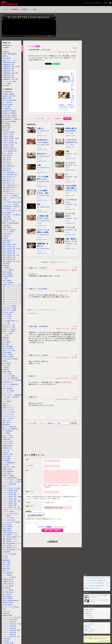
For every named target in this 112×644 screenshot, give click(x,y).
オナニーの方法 (7, 319)
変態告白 (5, 361)
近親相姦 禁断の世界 (89, 609)
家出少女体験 (6, 459)
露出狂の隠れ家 (88, 613)
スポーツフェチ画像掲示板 (10, 384)
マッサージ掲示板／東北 (10, 493)
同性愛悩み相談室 (8, 276)
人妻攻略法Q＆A (7, 219)
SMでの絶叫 (6, 86)
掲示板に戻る (58, 119)
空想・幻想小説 (7, 594)
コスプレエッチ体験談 (9, 376)
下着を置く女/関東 (8, 137)
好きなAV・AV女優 (8, 312)
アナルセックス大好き (9, 412)
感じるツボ (6, 486)
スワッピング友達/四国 (9, 635)
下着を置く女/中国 (8, 145)
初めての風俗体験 (8, 526)
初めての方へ (87, 628)
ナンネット (6, 9)
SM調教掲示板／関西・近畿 (10, 73)
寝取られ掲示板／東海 (9, 253)
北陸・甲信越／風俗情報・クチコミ (13, 537)
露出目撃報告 (6, 124)
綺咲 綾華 (36, 50)
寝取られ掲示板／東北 (9, 247)
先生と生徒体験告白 (8, 471)
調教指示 (5, 56)
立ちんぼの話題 (7, 524)
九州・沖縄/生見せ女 (9, 172)
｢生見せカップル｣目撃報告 (10, 196)
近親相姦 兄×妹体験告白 (10, 113)
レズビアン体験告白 (8, 270)
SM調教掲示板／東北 (8, 65)
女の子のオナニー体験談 (10, 308)
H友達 (4, 609)
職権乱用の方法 (7, 448)
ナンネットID (85, 3)
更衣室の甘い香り (8, 382)
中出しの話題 (6, 365)
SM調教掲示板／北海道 (9, 63)
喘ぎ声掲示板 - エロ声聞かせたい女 (13, 215)
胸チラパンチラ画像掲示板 (10, 429)
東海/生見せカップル (9, 183)
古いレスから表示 (39, 119)
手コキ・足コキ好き (8, 418)
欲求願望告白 (6, 461)
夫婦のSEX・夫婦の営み (9, 230)
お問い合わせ (87, 626)
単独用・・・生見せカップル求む (12, 198)
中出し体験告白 (7, 363)
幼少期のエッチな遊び (9, 467)
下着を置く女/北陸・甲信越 (10, 139)
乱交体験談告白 (7, 109)
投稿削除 (75, 48)
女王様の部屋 (6, 639)
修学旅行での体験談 (8, 476)
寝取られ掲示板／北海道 (10, 245)
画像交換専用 (6, 126)
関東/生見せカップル (9, 181)
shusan (44, 356)
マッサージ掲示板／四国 (10, 505)
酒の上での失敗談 (8, 348)
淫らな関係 (6, 465)
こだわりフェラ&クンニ (9, 416)
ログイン (106, 3)
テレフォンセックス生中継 (10, 204)
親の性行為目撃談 (8, 105)
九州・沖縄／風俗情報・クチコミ (12, 550)
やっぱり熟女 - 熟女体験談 (11, 397)
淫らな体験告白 (7, 342)
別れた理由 (6, 340)
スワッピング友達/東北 (9, 622)
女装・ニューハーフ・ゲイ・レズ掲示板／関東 (16, 293)
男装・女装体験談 (8, 274)
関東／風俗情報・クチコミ (10, 539)
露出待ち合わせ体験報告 (10, 122)
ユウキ (35, 268)
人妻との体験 (6, 217)
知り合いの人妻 (88, 611)
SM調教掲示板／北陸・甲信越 (11, 67)
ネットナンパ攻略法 (8, 512)
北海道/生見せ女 (7, 156)
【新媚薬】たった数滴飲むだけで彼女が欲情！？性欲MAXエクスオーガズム (66, 108)
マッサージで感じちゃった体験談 (12, 480)
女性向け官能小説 (8, 605)
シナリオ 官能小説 (8, 590)
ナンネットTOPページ (89, 632)
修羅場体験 (6, 266)
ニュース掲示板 (7, 575)
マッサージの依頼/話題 (9, 484)
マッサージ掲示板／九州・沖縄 (11, 507)
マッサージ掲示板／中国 (10, 503)
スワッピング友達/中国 (9, 632)
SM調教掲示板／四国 (8, 77)
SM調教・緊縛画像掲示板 (10, 54)
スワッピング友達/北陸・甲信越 (12, 624)
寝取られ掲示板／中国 (9, 257)
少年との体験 (6, 107)
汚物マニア (6, 404)
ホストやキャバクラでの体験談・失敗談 (14, 522)
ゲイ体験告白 (6, 268)
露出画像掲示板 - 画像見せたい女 (12, 119)
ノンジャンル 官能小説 (9, 577)
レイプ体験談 (6, 433)
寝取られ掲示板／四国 (9, 259)
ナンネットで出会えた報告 (10, 514)
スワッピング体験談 (8, 232)
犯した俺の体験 (7, 103)
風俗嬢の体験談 (7, 531)
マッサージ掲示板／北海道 (10, 490)
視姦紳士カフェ (7, 406)
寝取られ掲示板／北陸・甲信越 (11, 249)
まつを (35, 398)
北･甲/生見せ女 (7, 164)
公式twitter (93, 630)
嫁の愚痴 (5, 238)
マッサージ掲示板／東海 (10, 499)
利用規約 (86, 630)
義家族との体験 (7, 98)
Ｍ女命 (35, 327)
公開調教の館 (15, 9)
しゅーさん (36, 356)
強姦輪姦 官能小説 (8, 582)
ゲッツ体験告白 (7, 401)
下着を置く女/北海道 (9, 132)
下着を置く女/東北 (8, 134)
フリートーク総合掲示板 (10, 554)
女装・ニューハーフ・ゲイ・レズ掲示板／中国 (16, 300)
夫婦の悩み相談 (7, 234)
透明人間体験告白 (8, 596)
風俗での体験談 (7, 529)
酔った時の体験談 (8, 346)
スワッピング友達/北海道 (10, 620)
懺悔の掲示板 (6, 560)
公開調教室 (24, 9)
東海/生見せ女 (7, 162)
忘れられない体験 (8, 442)
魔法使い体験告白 (8, 599)
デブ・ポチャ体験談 (8, 391)
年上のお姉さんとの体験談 (10, 359)
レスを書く (67, 119)
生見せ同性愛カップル (9, 209)
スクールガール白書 (89, 617)
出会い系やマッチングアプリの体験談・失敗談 (16, 510)
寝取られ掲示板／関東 (9, 251)
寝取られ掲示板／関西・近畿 (11, 255)
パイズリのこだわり (8, 414)
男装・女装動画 (7, 281)
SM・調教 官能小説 (8, 592)
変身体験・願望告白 (8, 603)
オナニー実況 (6, 323)
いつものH (6, 336)
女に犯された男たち (8, 444)
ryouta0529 (42, 289)
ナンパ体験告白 (7, 516)
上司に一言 (6, 450)
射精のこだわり (7, 420)
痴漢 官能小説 (7, 588)
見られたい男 (6, 611)
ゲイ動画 (5, 278)
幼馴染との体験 (7, 469)
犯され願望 (6, 452)
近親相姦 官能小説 (8, 579)
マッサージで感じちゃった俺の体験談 (13, 482)
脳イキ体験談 (6, 58)
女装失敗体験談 (7, 272)
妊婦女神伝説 (6, 613)
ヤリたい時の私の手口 (9, 520)
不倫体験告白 (6, 225)
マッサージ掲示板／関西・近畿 (11, 501)
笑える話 (5, 556)
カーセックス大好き (8, 410)
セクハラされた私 (8, 435)
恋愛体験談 (6, 338)
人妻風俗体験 (6, 552)
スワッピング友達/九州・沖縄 (11, 637)
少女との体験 (6, 457)
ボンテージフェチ (8, 387)
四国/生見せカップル (9, 192)
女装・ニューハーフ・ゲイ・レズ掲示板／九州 (16, 304)
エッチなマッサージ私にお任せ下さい (13, 618)
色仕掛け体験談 (7, 213)
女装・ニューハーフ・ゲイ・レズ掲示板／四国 (16, 302)
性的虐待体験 (6, 440)
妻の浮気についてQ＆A (9, 221)
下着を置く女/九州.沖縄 (10, 149)
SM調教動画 (6, 52)
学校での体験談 (7, 473)
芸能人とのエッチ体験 (9, 351)
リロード (49, 119)
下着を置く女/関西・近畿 (10, 143)
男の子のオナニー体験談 (10, 310)
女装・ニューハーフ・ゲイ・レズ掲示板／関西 (16, 298)
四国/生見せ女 (7, 170)
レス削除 (75, 268)
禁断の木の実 (6, 569)
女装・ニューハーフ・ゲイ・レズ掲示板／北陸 (16, 291)
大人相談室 (6, 367)
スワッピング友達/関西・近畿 (11, 630)
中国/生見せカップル (9, 190)
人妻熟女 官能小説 (8, 584)
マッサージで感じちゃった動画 (11, 488)
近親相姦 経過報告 (8, 94)
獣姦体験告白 (6, 425)
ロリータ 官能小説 (8, 586)
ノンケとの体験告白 (8, 283)
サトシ (35, 377)
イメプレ (5, 50)
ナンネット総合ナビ (89, 624)
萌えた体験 (6, 344)
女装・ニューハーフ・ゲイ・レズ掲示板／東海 (16, 295)
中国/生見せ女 (7, 168)
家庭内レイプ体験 (8, 437)
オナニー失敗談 (7, 315)
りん (35, 289)
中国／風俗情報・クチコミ (10, 546)
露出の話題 (6, 130)
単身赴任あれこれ (8, 240)
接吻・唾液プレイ (8, 423)
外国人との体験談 (8, 355)
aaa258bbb (43, 327)
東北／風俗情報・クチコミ (10, 535)
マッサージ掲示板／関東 (10, 495)
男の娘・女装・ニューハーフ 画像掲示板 (14, 285)
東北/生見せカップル (9, 179)
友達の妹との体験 (8, 454)
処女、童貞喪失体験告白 (10, 100)
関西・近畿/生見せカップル (10, 187)
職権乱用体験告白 (8, 446)
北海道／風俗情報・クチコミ (11, 533)
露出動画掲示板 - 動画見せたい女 (12, 206)
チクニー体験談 (7, 84)
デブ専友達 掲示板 (8, 643)
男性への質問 (6, 565)
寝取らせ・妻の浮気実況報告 (11, 223)
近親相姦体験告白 (8, 92)
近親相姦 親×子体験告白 (10, 111)
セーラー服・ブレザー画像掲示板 (12, 380)
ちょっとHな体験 (7, 334)
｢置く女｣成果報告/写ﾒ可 (10, 151)
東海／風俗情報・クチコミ (10, 541)
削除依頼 (74, 46)
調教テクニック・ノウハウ (10, 60)
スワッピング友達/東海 (9, 628)
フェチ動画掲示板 (8, 431)
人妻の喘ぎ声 (6, 264)
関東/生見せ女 (7, 160)
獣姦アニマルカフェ (8, 408)
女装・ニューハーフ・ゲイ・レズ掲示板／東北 (16, 289)
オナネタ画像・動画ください (11, 321)
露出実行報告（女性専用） (10, 115)
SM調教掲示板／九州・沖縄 (10, 79)
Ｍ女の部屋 (6, 641)
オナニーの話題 (7, 317)
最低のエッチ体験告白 (9, 331)
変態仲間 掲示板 (7, 616)
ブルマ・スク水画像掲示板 (10, 378)
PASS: (63, 424)
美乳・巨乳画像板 (8, 389)
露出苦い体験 (6, 128)
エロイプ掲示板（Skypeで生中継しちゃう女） (16, 202)
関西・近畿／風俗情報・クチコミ (12, 543)
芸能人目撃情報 (7, 353)
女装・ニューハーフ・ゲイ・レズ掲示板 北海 (16, 287)
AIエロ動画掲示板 (8, 573)
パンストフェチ (7, 393)
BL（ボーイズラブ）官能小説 (11, 607)
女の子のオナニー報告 (9, 325)
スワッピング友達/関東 (9, 626)
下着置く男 (6, 200)
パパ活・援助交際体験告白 (10, 478)
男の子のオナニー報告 (9, 327)
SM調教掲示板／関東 (8, 69)
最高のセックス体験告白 (10, 329)
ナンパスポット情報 (8, 518)
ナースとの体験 (7, 374)
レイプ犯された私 (88, 615)
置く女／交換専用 (8, 153)
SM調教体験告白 (7, 46)
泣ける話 (5, 558)
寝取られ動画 (6, 242)
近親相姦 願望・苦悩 (9, 96)
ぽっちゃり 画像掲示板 (9, 427)
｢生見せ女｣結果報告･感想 (10, 175)
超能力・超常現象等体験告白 (11, 601)
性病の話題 (6, 370)
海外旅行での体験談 (8, 357)
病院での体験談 (7, 372)
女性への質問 (6, 563)
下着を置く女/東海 (8, 141)
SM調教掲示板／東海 (8, 71)
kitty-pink (45, 50)
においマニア (6, 399)
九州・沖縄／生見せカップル (11, 194)
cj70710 (42, 268)
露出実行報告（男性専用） (10, 117)
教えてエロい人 (7, 571)
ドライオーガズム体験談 (10, 82)
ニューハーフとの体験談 (10, 306)
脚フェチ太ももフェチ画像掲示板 (12, 395)
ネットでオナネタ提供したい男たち (13, 211)
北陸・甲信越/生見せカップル (11, 185)
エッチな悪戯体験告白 (9, 463)
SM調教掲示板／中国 (8, 75)
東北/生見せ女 (7, 158)
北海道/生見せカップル (9, 177)
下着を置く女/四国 (8, 147)
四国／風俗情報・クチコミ (10, 548)
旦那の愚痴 (6, 236)
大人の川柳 (6, 567)
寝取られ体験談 (7, 228)
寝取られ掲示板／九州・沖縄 (11, 262)
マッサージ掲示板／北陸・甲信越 (12, 497)
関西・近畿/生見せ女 (9, 166)
